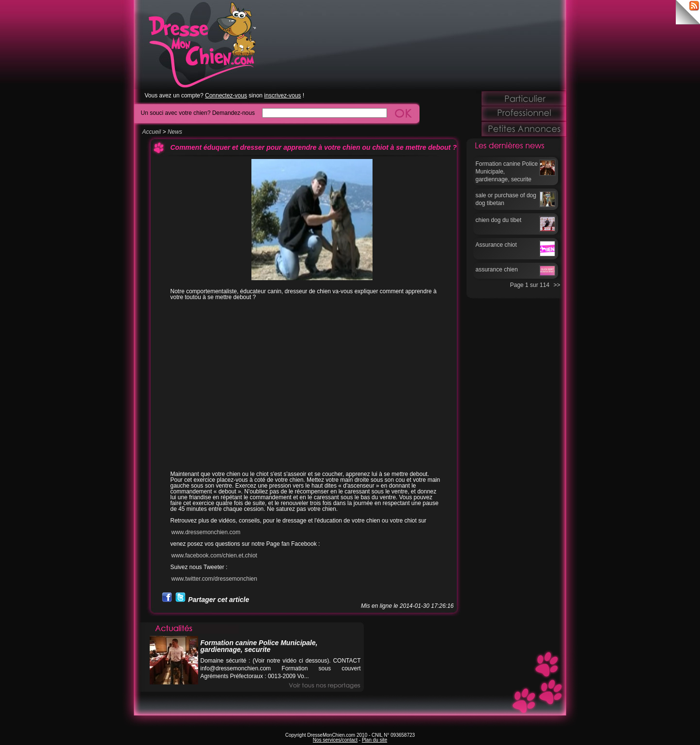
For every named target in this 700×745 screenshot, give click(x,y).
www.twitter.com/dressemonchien (214, 579)
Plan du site (374, 740)
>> (557, 285)
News (175, 132)
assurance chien (497, 269)
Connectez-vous (226, 95)
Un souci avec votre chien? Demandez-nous (198, 113)
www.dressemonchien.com (206, 532)
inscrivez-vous (282, 95)
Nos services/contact (335, 740)
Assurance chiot (496, 245)
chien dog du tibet (499, 220)
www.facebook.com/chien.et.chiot (214, 555)
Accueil (152, 132)
